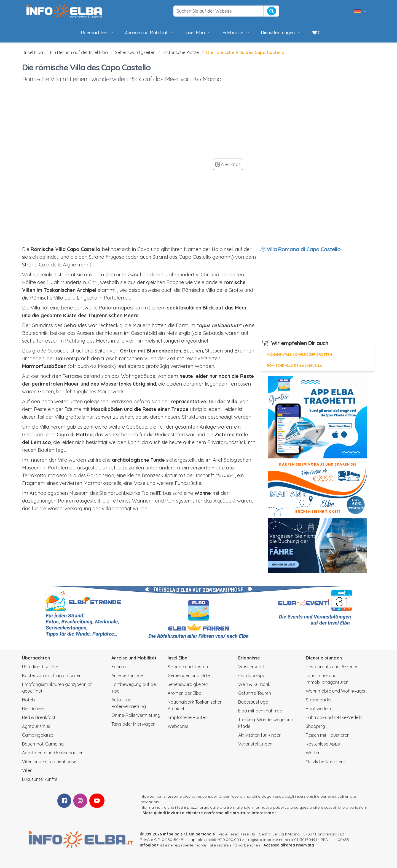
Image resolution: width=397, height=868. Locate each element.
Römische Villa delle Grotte (212, 290)
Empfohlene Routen (187, 717)
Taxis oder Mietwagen (133, 724)
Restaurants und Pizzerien (332, 667)
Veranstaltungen (255, 744)
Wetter (313, 753)
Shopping (315, 726)
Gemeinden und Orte (189, 675)
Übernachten (97, 33)
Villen (27, 770)
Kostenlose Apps (323, 744)
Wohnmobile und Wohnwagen (336, 691)
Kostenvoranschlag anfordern (53, 675)
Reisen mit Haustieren (328, 735)
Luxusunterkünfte (40, 779)
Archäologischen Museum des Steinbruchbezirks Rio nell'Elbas (100, 493)
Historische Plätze (181, 52)
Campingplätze (38, 735)
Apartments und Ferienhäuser (52, 753)
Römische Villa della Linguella (64, 298)
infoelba (148, 845)
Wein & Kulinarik (254, 684)
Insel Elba (198, 33)
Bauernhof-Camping (43, 744)
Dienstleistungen (281, 33)
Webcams (178, 726)
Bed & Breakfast (39, 717)
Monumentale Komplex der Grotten (299, 355)
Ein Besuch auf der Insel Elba (79, 52)
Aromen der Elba (185, 693)
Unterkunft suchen (41, 667)
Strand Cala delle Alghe (49, 265)
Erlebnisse (236, 33)
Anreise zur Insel (128, 675)
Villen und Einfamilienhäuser (50, 762)
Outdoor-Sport (254, 675)
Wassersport (251, 667)
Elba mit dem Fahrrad (260, 711)
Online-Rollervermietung (136, 715)
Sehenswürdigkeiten (135, 52)
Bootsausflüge (253, 702)
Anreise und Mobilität (150, 33)
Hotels (29, 700)
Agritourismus (36, 726)
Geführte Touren (255, 693)
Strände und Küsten (188, 667)
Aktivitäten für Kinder (259, 735)
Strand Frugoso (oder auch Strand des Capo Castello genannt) (161, 257)
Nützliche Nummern (325, 762)
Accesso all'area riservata (289, 845)
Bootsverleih (318, 709)
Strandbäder (319, 700)
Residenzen (34, 709)
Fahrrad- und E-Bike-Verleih (334, 717)
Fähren (119, 667)
